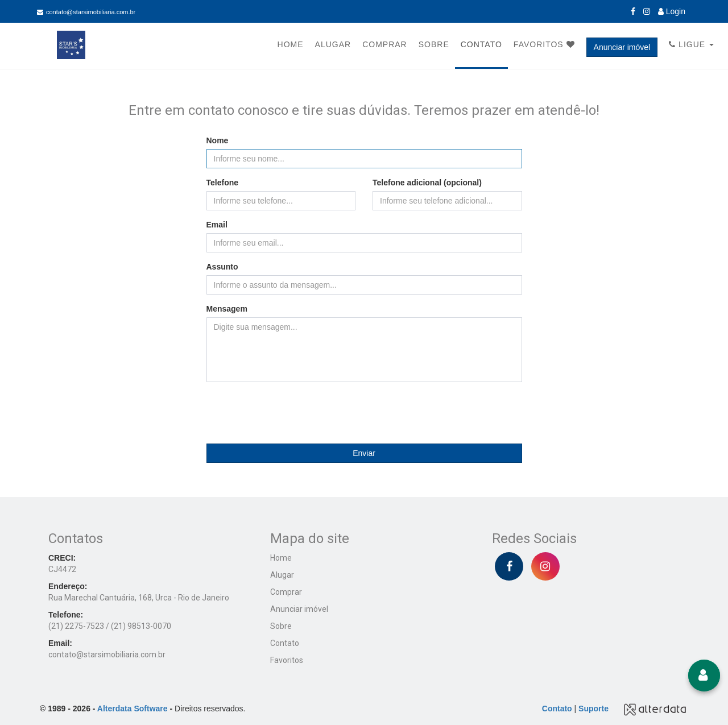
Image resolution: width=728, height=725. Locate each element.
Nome (218, 140)
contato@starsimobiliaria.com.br (86, 12)
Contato (481, 44)
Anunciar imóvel (622, 47)
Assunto (222, 267)
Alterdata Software (133, 709)
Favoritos (544, 44)
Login (672, 11)
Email (217, 225)
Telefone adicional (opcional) (427, 183)
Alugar (333, 44)
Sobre (434, 44)
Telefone (223, 183)
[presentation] (364, 413)
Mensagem (227, 309)
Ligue (691, 44)
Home (291, 44)
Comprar (385, 44)
